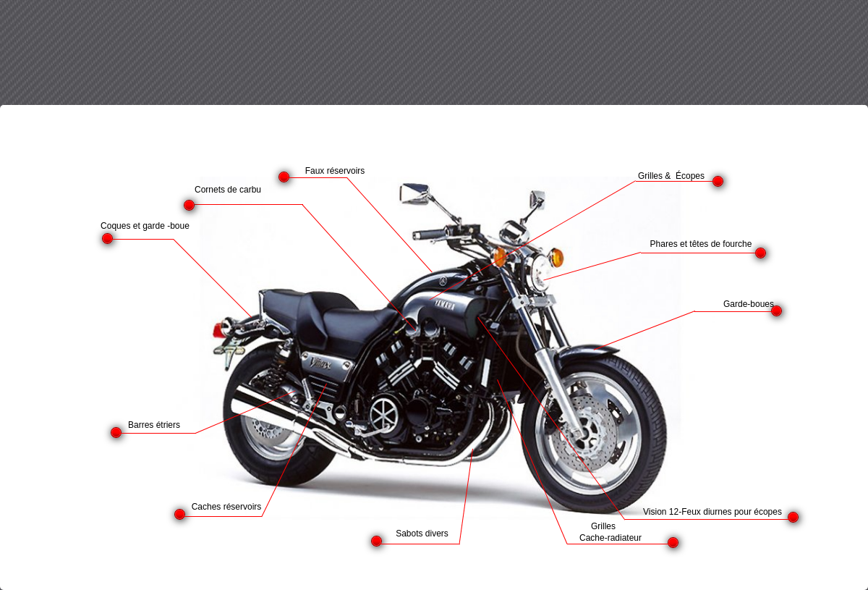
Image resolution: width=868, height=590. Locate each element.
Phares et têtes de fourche (701, 244)
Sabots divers (422, 534)
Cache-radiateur (610, 538)
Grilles (603, 526)
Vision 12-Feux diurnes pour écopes (712, 512)
